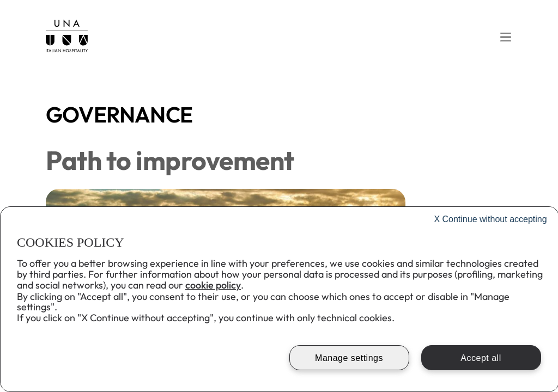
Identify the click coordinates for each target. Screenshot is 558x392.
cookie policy (213, 285)
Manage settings (349, 358)
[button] (506, 37)
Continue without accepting (490, 219)
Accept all (481, 358)
